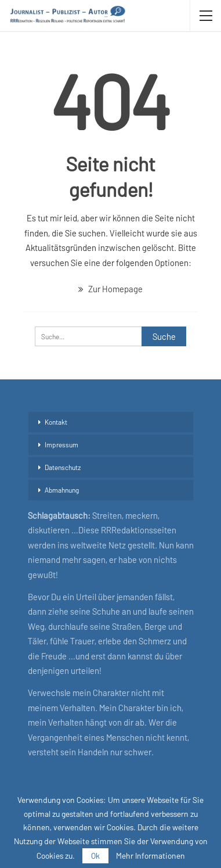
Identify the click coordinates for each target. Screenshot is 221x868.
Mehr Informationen (151, 856)
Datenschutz (63, 467)
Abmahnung (62, 490)
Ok (95, 856)
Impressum (61, 444)
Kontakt (56, 422)
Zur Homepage (110, 289)
